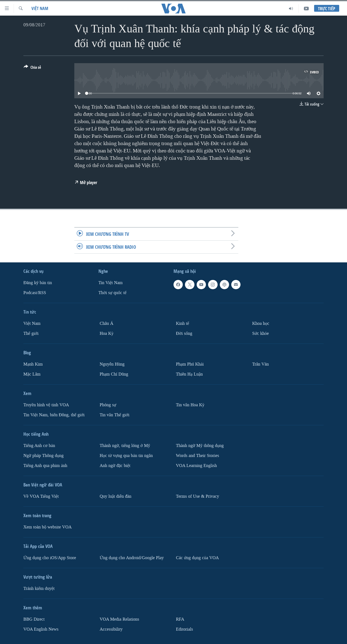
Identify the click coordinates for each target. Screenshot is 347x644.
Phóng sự (108, 405)
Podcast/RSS (35, 293)
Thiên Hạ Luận (189, 374)
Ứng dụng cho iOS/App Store (50, 558)
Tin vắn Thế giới (115, 415)
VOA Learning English (196, 466)
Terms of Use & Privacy (198, 496)
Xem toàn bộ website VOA (48, 527)
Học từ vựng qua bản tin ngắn (126, 456)
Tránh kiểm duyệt (39, 589)
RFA (180, 619)
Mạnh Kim (33, 364)
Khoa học (261, 323)
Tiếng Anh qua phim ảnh (45, 466)
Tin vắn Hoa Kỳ (190, 405)
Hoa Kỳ (107, 333)
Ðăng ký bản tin (38, 283)
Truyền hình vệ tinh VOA (46, 405)
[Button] (32, 68)
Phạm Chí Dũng (114, 374)
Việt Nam (40, 8)
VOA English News (41, 629)
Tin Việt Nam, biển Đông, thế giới (54, 415)
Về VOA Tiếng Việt (41, 496)
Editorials (184, 629)
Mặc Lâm (32, 374)
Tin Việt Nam (111, 283)
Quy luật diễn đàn (116, 496)
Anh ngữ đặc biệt (115, 466)
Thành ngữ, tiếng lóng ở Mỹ (125, 446)
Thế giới (31, 333)
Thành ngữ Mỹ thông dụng (200, 446)
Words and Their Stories (198, 456)
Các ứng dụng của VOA (197, 558)
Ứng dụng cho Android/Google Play (132, 558)
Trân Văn (260, 364)
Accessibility (111, 629)
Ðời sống (184, 333)
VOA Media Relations (119, 619)
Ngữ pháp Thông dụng (43, 456)
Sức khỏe (260, 333)
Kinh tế (183, 323)
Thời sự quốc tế (112, 293)
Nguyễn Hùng (112, 364)
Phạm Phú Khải (190, 364)
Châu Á (106, 323)
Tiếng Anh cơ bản (39, 446)
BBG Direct (34, 619)
